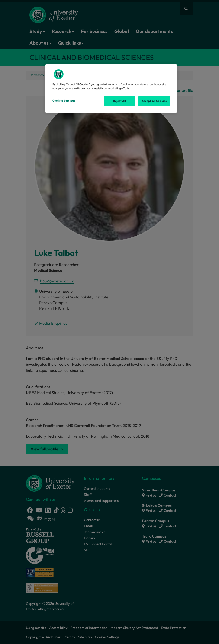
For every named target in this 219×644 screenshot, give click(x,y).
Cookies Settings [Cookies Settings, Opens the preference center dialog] (64, 101)
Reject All (120, 101)
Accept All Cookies (154, 101)
